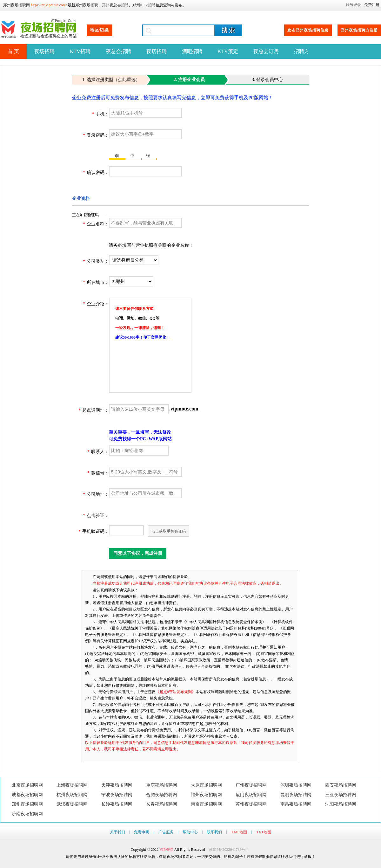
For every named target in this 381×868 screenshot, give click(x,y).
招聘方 (302, 51)
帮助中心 (190, 832)
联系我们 (214, 832)
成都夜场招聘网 (27, 795)
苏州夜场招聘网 (251, 804)
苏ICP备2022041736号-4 (229, 850)
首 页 (13, 51)
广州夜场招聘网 (251, 785)
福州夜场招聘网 (206, 795)
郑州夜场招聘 (87, 5)
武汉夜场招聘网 (72, 804)
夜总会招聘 (118, 51)
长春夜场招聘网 (162, 804)
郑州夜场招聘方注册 (359, 30)
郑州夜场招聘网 (17, 5)
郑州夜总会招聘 (115, 5)
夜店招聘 (157, 51)
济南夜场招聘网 (27, 814)
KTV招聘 (80, 51)
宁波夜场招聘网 (117, 795)
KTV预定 (228, 51)
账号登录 (353, 5)
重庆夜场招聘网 (162, 785)
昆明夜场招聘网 (296, 795)
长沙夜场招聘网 (117, 804)
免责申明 (142, 832)
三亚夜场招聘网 (341, 795)
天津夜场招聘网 (117, 785)
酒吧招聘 (192, 51)
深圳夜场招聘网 (296, 785)
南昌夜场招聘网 (296, 804)
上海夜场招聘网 (72, 785)
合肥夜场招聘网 (162, 795)
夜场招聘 (44, 51)
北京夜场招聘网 (27, 785)
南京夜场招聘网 (206, 804)
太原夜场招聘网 (206, 785)
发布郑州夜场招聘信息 (308, 30)
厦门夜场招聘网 (251, 795)
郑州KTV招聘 (144, 5)
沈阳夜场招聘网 (341, 804)
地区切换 (99, 30)
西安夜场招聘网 (341, 785)
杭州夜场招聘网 (72, 795)
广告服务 (166, 832)
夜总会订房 (266, 51)
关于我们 (117, 832)
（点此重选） (127, 80)
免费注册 (372, 5)
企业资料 (81, 199)
